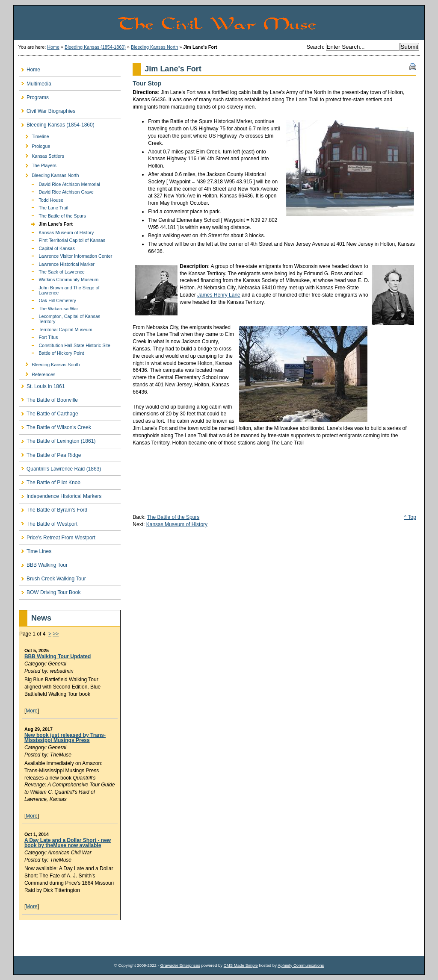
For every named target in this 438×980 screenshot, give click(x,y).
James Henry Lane (219, 295)
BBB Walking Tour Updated (58, 656)
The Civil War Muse (270, 23)
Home (53, 47)
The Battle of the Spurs (173, 517)
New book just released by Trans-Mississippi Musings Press (65, 738)
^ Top (410, 517)
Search (315, 47)
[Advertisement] (69, 938)
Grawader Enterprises (180, 965)
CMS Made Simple (241, 965)
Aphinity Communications (301, 965)
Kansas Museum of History (177, 524)
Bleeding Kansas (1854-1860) (95, 47)
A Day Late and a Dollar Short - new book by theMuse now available (68, 843)
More (31, 711)
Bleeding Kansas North (154, 47)
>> (56, 634)
